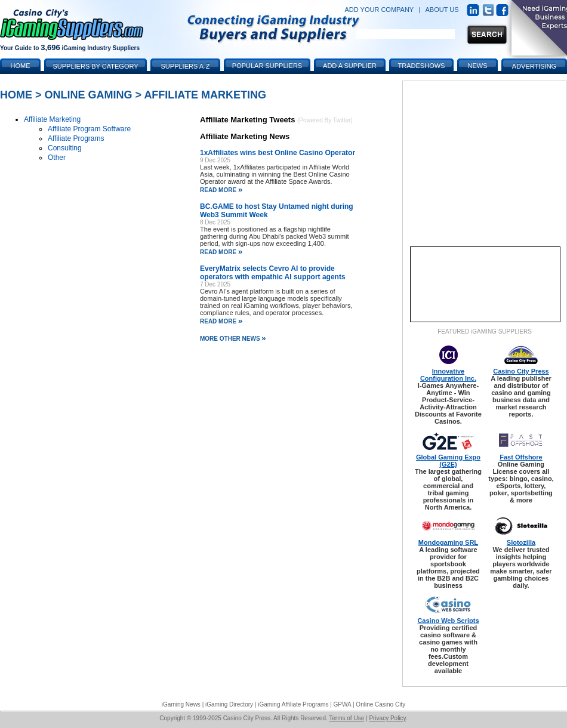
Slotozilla (521, 542)
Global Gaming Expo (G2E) (448, 461)
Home (16, 95)
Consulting (65, 148)
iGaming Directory (229, 704)
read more (221, 190)
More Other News (233, 339)
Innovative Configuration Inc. (448, 375)
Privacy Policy (387, 718)
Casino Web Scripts (448, 621)
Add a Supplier (350, 66)
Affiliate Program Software (89, 129)
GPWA (343, 704)
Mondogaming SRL (448, 542)
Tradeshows (422, 66)
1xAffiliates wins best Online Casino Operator (278, 153)
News (478, 66)
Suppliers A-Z (186, 66)
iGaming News (181, 704)
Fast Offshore (521, 457)
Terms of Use (346, 718)
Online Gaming (89, 95)
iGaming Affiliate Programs (293, 704)
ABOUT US (442, 10)
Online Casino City (380, 704)
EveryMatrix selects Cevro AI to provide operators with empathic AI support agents (273, 273)
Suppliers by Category (95, 66)
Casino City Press (521, 371)
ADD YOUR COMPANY (379, 10)
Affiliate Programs (76, 138)
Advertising (534, 66)
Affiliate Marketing (205, 95)
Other (57, 158)
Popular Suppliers (267, 66)
